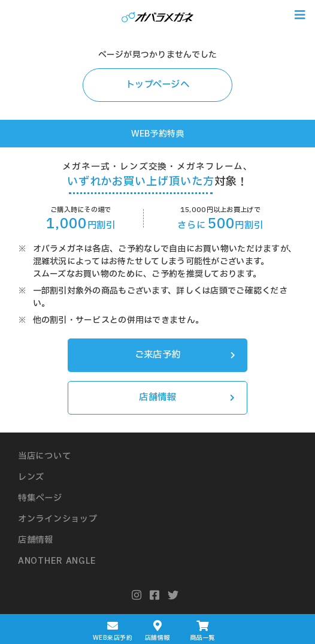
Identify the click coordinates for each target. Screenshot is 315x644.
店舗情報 (187, 397)
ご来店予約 (185, 355)
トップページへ (157, 85)
